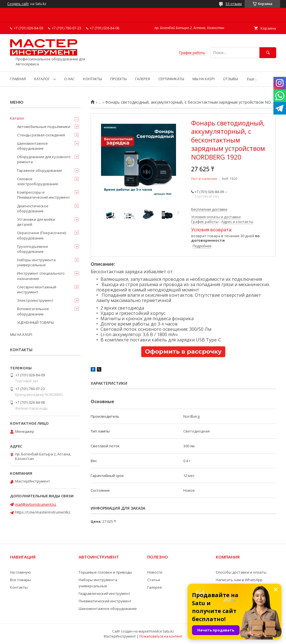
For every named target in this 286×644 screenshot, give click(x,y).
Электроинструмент (35, 300)
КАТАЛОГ (42, 79)
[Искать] (268, 53)
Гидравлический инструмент (105, 593)
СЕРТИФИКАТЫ (171, 79)
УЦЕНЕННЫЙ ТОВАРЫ (35, 322)
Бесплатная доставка (209, 209)
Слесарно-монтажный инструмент (37, 289)
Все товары (20, 580)
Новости (155, 572)
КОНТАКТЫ (92, 79)
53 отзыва (234, 4)
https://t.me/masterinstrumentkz (43, 512)
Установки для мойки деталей (36, 222)
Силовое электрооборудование (38, 181)
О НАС (69, 79)
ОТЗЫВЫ (230, 79)
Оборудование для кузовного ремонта (44, 159)
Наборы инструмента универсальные (36, 262)
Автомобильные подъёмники (44, 127)
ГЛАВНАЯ (18, 79)
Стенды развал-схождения (41, 135)
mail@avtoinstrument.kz (36, 504)
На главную (20, 572)
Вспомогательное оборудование (33, 311)
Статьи (154, 580)
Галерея (154, 587)
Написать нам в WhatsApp (239, 580)
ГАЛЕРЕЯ (143, 79)
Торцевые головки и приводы (105, 572)
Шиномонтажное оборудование (32, 146)
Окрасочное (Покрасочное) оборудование (42, 235)
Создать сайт (18, 4)
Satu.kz (168, 631)
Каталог (17, 118)
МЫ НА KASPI (204, 79)
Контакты (19, 587)
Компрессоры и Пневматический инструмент (44, 195)
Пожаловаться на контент (161, 636)
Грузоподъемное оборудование (33, 249)
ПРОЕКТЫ (119, 79)
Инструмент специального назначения (41, 276)
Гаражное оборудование (40, 170)
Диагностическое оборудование (33, 208)
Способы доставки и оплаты (241, 572)
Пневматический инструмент (105, 601)
